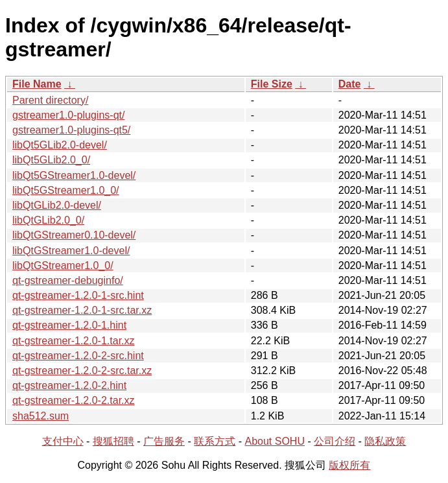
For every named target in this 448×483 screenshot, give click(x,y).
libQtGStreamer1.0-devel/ (71, 251)
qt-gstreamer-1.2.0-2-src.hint (78, 356)
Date (350, 84)
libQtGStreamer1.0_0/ (63, 265)
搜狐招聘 (113, 441)
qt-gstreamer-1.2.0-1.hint (69, 325)
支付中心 (63, 441)
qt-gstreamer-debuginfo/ (68, 280)
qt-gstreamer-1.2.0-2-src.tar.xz (82, 371)
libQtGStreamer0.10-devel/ (74, 235)
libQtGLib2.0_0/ (48, 220)
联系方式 (215, 441)
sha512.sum (41, 416)
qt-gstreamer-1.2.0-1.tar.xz (74, 341)
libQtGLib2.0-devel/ (57, 205)
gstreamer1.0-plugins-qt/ (68, 115)
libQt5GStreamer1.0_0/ (66, 190)
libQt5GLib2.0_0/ (51, 160)
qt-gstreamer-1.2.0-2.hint (69, 385)
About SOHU (274, 441)
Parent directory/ (50, 100)
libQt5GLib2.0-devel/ (60, 145)
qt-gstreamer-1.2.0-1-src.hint (78, 295)
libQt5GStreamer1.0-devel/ (74, 175)
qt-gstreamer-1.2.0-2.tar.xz (74, 400)
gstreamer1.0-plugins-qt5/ (71, 130)
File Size (272, 84)
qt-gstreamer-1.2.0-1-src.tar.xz (82, 310)
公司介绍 (335, 441)
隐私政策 (385, 441)
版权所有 (349, 465)
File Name (37, 84)
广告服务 (164, 441)
